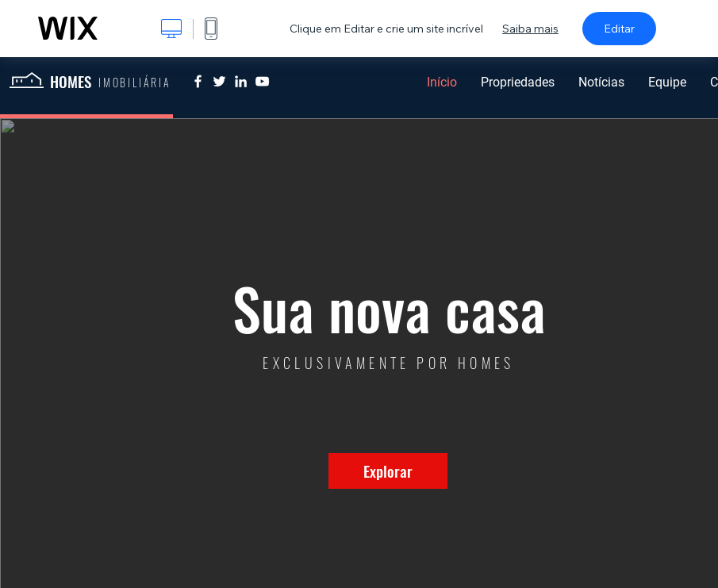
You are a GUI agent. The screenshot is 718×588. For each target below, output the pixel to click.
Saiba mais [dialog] (530, 29)
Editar (619, 29)
